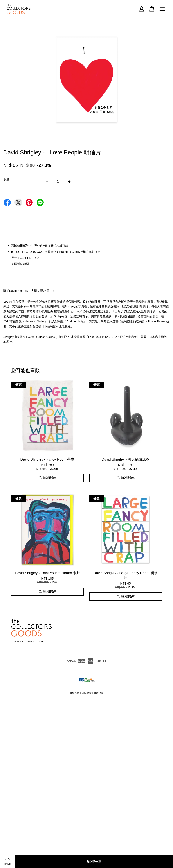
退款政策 (99, 693)
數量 (6, 179)
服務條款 (74, 693)
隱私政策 (87, 693)
